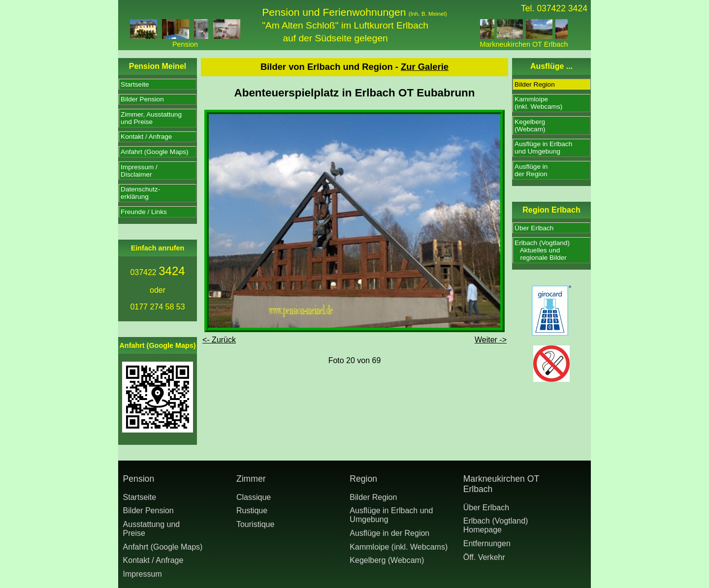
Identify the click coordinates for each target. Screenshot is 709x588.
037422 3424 (562, 8)
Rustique (252, 511)
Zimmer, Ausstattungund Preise (151, 118)
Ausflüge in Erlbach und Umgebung (391, 515)
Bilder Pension (142, 99)
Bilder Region (535, 84)
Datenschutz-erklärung (140, 193)
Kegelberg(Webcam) (530, 125)
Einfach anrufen (158, 248)
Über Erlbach (534, 228)
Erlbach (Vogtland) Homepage (496, 525)
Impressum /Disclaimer (139, 171)
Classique (254, 497)
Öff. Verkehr (484, 557)
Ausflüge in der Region (389, 533)
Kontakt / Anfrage (146, 137)
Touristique (255, 524)
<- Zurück (219, 340)
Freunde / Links (144, 212)
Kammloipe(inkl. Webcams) (538, 103)
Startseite (135, 84)
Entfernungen (487, 543)
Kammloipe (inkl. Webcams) (399, 547)
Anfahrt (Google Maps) (155, 152)
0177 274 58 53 (157, 307)
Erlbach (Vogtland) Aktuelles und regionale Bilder (542, 250)
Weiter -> (491, 340)
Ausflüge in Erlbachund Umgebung (543, 148)
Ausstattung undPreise (152, 529)
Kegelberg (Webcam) (387, 560)
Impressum (143, 574)
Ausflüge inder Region (531, 170)
